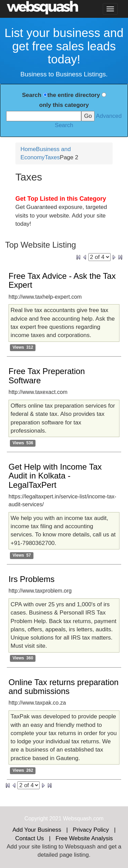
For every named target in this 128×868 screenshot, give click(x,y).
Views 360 (23, 658)
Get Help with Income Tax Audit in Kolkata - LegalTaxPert (55, 476)
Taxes (52, 157)
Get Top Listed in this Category (61, 199)
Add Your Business (37, 830)
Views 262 (23, 770)
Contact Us (29, 838)
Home (28, 149)
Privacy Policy (91, 830)
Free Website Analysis (84, 838)
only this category (64, 105)
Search (32, 95)
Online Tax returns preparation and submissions (63, 687)
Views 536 (23, 443)
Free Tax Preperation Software (47, 376)
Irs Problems (32, 579)
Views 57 (22, 555)
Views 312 (23, 348)
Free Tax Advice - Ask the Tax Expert (62, 280)
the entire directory (74, 95)
